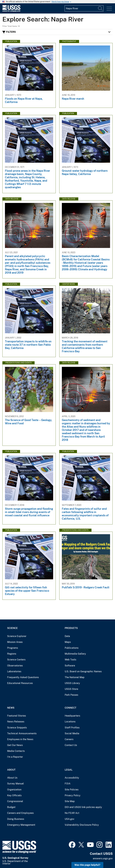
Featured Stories (17, 716)
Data (67, 636)
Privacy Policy (73, 795)
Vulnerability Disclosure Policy (82, 825)
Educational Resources (20, 683)
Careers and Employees (20, 813)
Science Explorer (17, 636)
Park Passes (71, 695)
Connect (71, 708)
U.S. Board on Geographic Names (83, 671)
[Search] (100, 8)
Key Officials (14, 795)
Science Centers (16, 660)
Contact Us (71, 745)
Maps (68, 642)
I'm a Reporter (15, 757)
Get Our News (15, 745)
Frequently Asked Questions (23, 677)
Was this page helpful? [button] (87, 865)
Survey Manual (15, 784)
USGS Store (71, 689)
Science (12, 628)
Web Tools (70, 660)
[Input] (84, 8)
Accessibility (72, 778)
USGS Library (72, 683)
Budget (11, 807)
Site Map (70, 801)
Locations (70, 722)
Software (70, 666)
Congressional (15, 801)
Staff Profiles (72, 728)
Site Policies (72, 790)
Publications (72, 648)
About (11, 770)
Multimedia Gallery (75, 654)
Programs (13, 648)
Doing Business (16, 819)
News (11, 708)
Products (71, 628)
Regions (12, 654)
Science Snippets (17, 728)
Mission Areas (15, 642)
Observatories (15, 666)
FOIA (68, 784)
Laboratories (14, 671)
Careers (69, 739)
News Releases (16, 722)
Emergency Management (21, 825)
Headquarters (72, 716)
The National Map (75, 677)
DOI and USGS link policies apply (83, 807)
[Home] (11, 11)
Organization (14, 790)
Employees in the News (20, 739)
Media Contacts (16, 751)
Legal (69, 770)
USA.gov (69, 819)
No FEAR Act (72, 813)
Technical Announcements (22, 733)
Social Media (72, 733)
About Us (12, 778)
